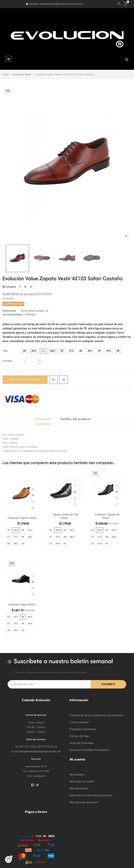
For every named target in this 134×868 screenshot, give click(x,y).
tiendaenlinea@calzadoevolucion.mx (40, 751)
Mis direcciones (79, 788)
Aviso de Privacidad (81, 743)
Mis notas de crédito (82, 782)
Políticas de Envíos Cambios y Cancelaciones (96, 715)
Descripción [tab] (43, 419)
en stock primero (13, 315)
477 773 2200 (28, 747)
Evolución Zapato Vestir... (23, 518)
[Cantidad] (30, 362)
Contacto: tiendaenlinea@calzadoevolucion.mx (56, 4)
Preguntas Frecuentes (83, 729)
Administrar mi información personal (91, 795)
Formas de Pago (79, 736)
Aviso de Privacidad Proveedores (90, 750)
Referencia (9, 311)
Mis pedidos (77, 775)
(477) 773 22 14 (48, 747)
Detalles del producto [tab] (75, 419)
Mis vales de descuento (84, 802)
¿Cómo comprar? (80, 722)
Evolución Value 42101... (23, 605)
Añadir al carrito (25, 379)
